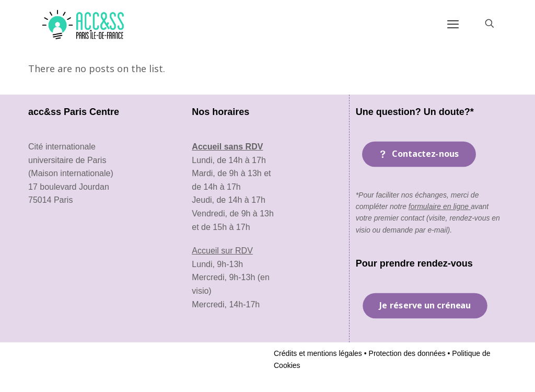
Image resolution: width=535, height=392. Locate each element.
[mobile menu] (453, 24)
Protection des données (406, 353)
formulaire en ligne (440, 206)
